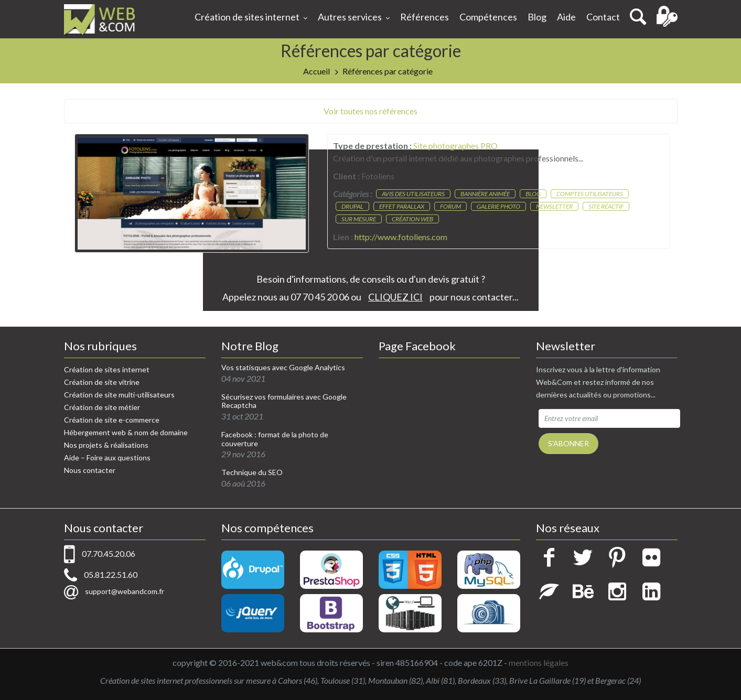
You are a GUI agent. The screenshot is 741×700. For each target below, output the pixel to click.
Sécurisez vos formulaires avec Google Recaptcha (284, 401)
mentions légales (539, 663)
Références (425, 17)
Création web (412, 219)
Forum (450, 206)
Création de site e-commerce (112, 420)
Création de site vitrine (102, 382)
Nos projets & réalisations (106, 445)
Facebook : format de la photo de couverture (275, 439)
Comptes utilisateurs (590, 194)
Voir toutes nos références (370, 111)
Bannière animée (485, 194)
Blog (537, 17)
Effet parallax (402, 206)
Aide (566, 17)
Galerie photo (498, 206)
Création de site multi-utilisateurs (119, 395)
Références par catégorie (388, 71)
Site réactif (606, 206)
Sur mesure (359, 219)
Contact (603, 17)
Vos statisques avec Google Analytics (283, 368)
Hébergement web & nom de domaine (126, 432)
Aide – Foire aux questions (107, 457)
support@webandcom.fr (125, 591)
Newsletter (554, 206)
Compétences (488, 17)
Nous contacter (90, 470)
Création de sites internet (251, 18)
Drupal (352, 206)
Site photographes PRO (455, 146)
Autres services (354, 18)
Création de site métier (102, 407)
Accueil (316, 71)
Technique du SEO (252, 472)
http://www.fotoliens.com (401, 237)
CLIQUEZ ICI (395, 297)
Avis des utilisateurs (413, 194)
